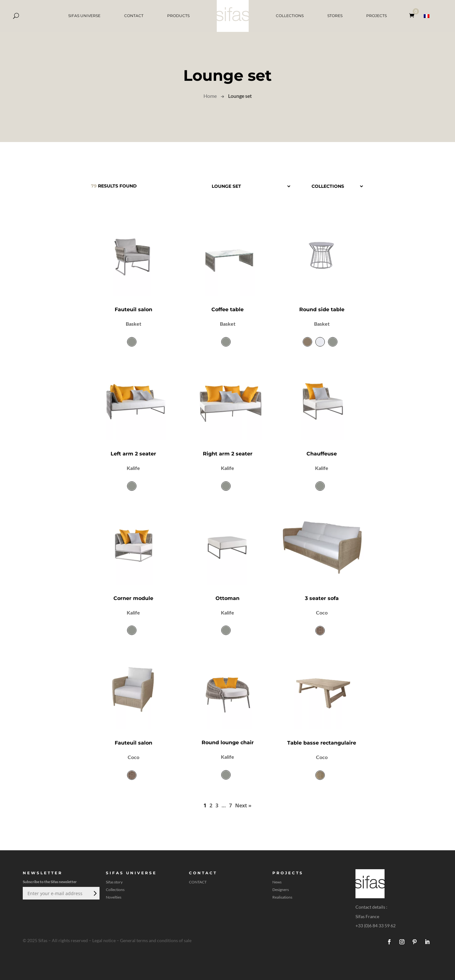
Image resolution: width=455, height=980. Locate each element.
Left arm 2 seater (133, 454)
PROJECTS (376, 16)
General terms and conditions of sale (156, 940)
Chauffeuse (322, 454)
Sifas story (114, 882)
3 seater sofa (322, 598)
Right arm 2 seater (228, 454)
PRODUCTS (178, 16)
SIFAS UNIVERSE (84, 16)
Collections (115, 890)
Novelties (114, 897)
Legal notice (104, 940)
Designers (281, 890)
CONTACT (134, 16)
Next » (243, 805)
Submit (94, 893)
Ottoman (227, 598)
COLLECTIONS (290, 16)
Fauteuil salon (133, 309)
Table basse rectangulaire (322, 743)
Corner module (133, 598)
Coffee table (227, 309)
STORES (335, 16)
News (277, 882)
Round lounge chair (228, 742)
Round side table (322, 309)
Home (210, 96)
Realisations (282, 897)
